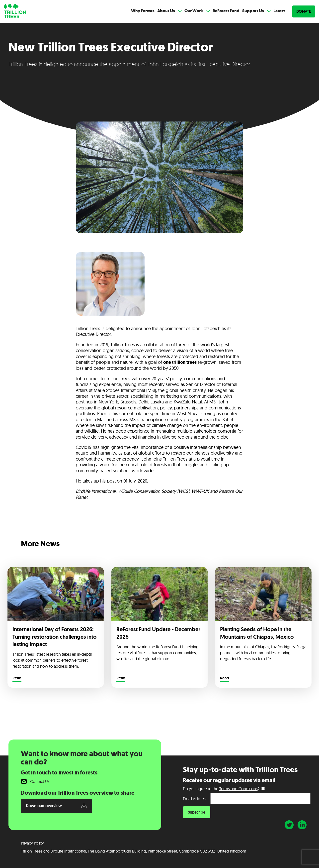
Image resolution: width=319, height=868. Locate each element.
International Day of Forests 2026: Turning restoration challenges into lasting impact (54, 637)
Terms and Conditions (239, 789)
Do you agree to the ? (221, 789)
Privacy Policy (32, 843)
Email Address (195, 799)
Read (17, 678)
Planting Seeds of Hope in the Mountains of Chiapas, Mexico (257, 633)
